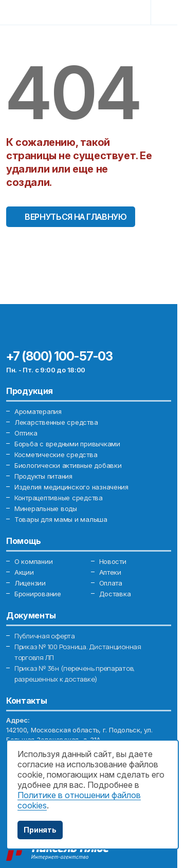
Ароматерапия (38, 411)
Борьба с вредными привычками (67, 444)
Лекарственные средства (56, 422)
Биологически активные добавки (68, 465)
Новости (113, 561)
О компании (33, 561)
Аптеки (110, 572)
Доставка (115, 594)
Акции (24, 572)
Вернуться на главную (76, 217)
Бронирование (38, 594)
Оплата (111, 583)
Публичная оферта (45, 636)
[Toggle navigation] (163, 11)
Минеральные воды (46, 508)
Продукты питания (43, 476)
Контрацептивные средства (59, 498)
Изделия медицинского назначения (71, 487)
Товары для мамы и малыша (61, 519)
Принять (40, 830)
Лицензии (30, 583)
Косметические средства (56, 455)
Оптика (26, 433)
